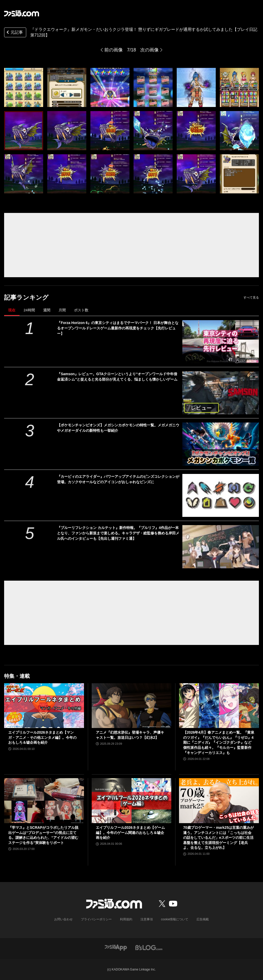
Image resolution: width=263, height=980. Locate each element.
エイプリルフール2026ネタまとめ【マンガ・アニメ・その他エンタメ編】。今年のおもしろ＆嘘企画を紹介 (42, 737)
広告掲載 (203, 919)
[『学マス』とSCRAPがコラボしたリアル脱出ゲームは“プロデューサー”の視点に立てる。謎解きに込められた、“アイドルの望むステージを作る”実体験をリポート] (44, 801)
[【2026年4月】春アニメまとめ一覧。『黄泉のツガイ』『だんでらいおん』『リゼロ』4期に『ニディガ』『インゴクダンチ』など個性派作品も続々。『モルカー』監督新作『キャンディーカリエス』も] (219, 706)
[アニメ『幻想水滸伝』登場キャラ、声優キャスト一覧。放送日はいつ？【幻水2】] (132, 706)
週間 (47, 310)
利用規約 (126, 919)
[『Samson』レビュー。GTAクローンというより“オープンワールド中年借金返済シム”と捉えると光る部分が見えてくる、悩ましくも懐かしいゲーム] (221, 393)
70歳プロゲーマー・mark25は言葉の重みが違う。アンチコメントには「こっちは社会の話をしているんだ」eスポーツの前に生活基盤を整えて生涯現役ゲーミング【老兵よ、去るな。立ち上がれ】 (218, 838)
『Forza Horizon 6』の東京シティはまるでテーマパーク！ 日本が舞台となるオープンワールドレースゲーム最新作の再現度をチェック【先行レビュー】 (118, 328)
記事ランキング (26, 297)
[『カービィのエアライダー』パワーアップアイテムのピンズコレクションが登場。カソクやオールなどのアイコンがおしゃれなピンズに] (221, 495)
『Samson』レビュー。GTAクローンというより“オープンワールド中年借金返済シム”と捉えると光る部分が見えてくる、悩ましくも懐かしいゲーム (117, 377)
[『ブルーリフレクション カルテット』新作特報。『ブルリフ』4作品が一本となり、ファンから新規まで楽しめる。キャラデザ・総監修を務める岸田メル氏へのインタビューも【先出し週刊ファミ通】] (221, 547)
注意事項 (147, 919)
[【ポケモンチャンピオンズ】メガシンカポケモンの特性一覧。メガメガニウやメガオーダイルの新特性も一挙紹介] (221, 444)
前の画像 (114, 50)
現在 (12, 310)
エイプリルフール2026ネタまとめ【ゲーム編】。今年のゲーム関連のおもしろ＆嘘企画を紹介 (130, 833)
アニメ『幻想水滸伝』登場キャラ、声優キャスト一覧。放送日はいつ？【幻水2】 (130, 735)
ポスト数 (81, 310)
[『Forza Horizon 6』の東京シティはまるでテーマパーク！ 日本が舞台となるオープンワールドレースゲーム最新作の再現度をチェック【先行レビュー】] (221, 342)
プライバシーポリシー (96, 919)
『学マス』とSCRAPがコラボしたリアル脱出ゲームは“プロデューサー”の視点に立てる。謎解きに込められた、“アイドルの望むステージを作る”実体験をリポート (43, 835)
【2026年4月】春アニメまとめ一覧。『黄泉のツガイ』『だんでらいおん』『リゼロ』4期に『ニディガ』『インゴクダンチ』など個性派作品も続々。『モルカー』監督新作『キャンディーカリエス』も (219, 742)
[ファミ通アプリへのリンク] (116, 947)
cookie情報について (175, 919)
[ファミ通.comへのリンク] (22, 13)
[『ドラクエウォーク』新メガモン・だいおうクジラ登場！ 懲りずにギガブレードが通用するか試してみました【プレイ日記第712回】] (24, 87)
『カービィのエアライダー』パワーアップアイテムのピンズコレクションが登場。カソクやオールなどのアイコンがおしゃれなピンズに (118, 479)
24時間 (29, 310)
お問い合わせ (63, 919)
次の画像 (149, 50)
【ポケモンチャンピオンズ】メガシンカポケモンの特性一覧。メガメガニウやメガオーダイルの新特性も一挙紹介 (118, 428)
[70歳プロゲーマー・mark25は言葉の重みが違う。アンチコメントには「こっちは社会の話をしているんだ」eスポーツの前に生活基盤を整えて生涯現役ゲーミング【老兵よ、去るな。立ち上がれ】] (219, 801)
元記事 (14, 33)
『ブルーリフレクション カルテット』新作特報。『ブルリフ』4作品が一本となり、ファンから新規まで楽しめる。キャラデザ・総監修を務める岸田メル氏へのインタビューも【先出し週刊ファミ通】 (118, 533)
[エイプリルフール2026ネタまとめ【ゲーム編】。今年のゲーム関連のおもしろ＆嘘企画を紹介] (132, 801)
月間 (62, 310)
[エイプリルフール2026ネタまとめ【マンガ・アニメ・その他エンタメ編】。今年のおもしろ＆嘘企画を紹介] (44, 706)
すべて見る (251, 298)
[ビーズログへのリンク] (149, 947)
